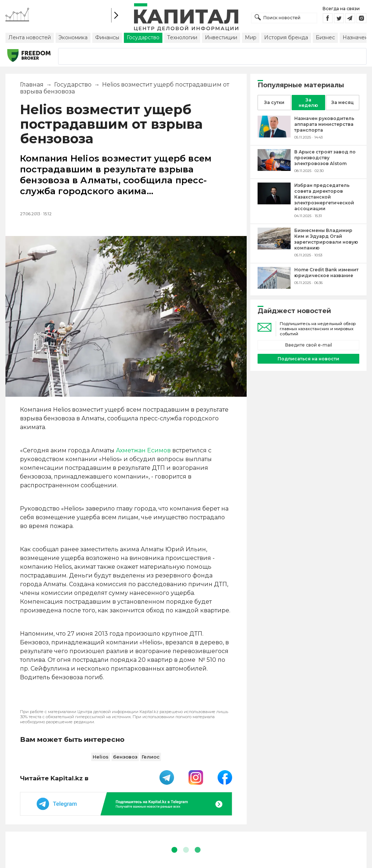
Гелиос (151, 757)
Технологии (182, 37)
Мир (251, 37)
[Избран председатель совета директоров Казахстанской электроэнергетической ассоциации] (274, 202)
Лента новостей (30, 37)
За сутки (274, 102)
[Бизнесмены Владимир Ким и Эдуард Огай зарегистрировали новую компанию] (274, 247)
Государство (143, 37)
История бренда (286, 37)
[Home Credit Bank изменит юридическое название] (274, 287)
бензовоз (125, 757)
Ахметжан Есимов (143, 450)
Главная (32, 85)
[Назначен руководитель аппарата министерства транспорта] (274, 135)
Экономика (73, 37)
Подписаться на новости (308, 359)
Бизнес (325, 37)
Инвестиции (221, 37)
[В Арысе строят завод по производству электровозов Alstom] (274, 169)
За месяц (343, 102)
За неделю (308, 103)
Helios (101, 757)
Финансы (107, 37)
